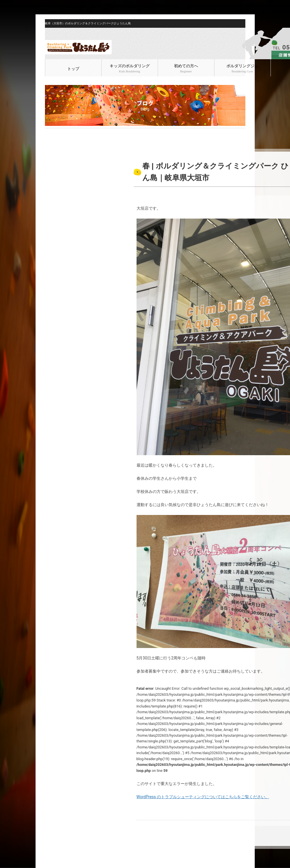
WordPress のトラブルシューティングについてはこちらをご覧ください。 (203, 797)
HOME (50, 133)
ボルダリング (81, 133)
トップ (73, 69)
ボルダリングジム (242, 68)
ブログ (62, 133)
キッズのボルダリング (130, 68)
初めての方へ (186, 68)
